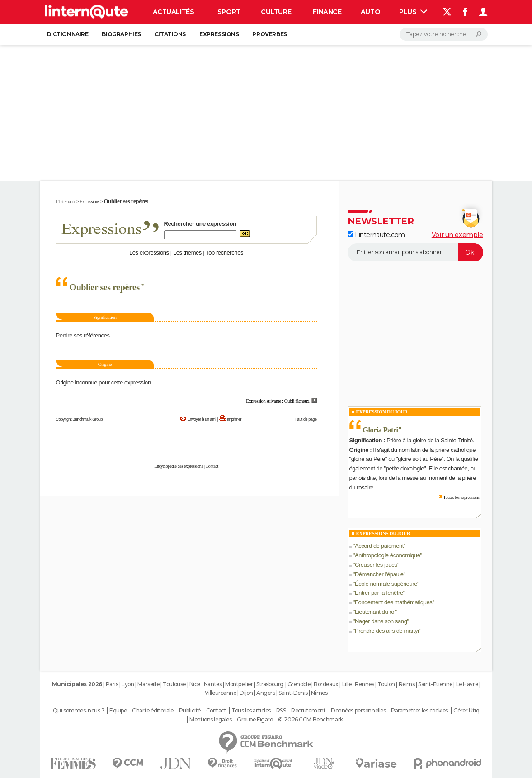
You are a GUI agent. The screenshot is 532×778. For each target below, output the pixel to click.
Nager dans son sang (381, 621)
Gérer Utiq (466, 711)
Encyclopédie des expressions (179, 466)
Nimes (319, 693)
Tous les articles (251, 711)
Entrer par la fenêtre (379, 593)
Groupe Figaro (255, 720)
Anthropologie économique (388, 555)
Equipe (118, 711)
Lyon (128, 684)
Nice (195, 684)
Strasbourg (270, 684)
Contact (212, 466)
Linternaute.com (376, 235)
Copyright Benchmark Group (80, 419)
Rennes (364, 684)
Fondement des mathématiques (394, 602)
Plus (413, 12)
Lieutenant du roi (375, 612)
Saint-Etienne (435, 684)
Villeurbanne (221, 693)
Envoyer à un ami (201, 419)
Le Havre (467, 684)
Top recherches (224, 253)
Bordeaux (326, 684)
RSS (281, 711)
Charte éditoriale (153, 711)
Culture (276, 12)
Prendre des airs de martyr (387, 631)
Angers (266, 693)
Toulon (386, 684)
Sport (229, 12)
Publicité (190, 711)
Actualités (174, 12)
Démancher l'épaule (379, 574)
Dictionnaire (68, 34)
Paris (112, 684)
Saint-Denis (293, 693)
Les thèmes (187, 253)
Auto (370, 12)
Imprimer (234, 419)
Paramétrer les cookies (419, 711)
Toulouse (174, 684)
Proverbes (269, 34)
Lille (347, 684)
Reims (407, 684)
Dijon (246, 693)
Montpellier (239, 684)
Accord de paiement (379, 546)
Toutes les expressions (461, 497)
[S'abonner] (415, 252)
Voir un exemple (457, 235)
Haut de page (305, 419)
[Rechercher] (444, 34)
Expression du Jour (382, 412)
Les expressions (149, 253)
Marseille (148, 684)
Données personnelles (358, 711)
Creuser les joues (376, 565)
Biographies (121, 34)
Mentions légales (210, 720)
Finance (327, 12)
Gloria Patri (381, 430)
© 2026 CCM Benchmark (311, 720)
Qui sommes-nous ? (79, 711)
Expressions (219, 34)
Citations (170, 34)
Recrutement (308, 711)
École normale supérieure (386, 584)
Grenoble (299, 684)
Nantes (213, 684)
